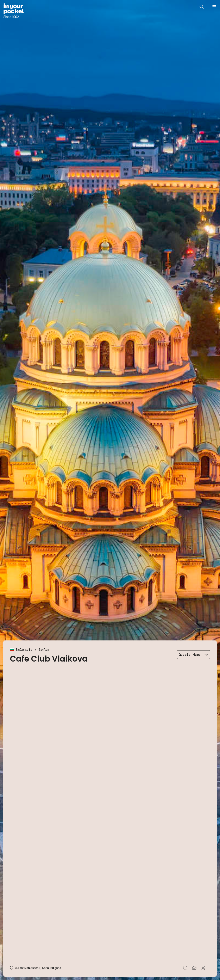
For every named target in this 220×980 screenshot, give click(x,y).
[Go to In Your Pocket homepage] (14, 11)
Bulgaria (24, 650)
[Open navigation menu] (214, 7)
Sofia (44, 650)
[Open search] (202, 7)
